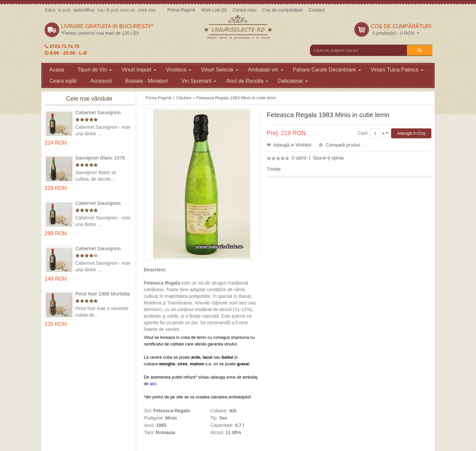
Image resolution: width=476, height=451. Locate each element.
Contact (316, 10)
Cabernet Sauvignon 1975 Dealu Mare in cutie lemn (103, 113)
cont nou (147, 10)
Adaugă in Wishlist (292, 145)
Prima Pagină (181, 10)
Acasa (57, 70)
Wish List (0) (214, 10)
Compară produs (343, 145)
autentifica (84, 10)
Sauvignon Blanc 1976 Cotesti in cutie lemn (100, 158)
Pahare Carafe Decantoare (327, 70)
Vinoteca (179, 70)
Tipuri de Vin (95, 70)
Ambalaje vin (266, 70)
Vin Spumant (199, 81)
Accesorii (101, 81)
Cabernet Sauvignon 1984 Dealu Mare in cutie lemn (103, 249)
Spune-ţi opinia (328, 158)
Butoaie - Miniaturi (147, 81)
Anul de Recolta (247, 81)
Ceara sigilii (63, 81)
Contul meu (245, 10)
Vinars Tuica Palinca (397, 70)
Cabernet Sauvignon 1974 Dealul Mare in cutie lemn (98, 203)
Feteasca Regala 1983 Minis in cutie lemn (236, 98)
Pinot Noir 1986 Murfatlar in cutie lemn (103, 294)
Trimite (274, 169)
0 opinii (299, 158)
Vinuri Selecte (220, 70)
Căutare (184, 98)
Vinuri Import (139, 70)
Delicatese (293, 81)
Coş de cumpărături (282, 10)
